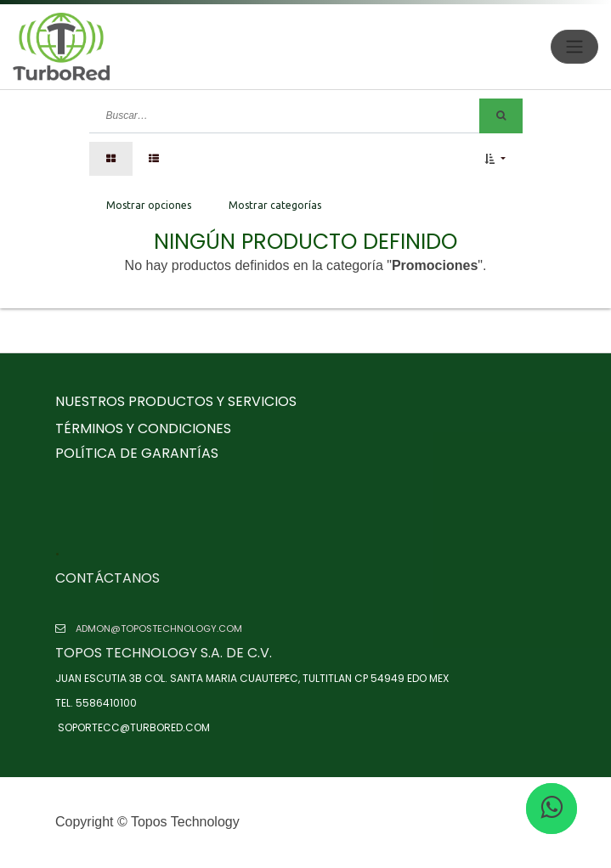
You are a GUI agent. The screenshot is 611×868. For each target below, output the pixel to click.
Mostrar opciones (149, 205)
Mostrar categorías (275, 205)
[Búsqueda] (501, 116)
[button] (495, 159)
